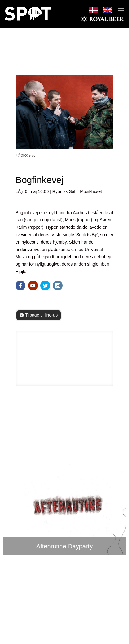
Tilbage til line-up (41, 315)
